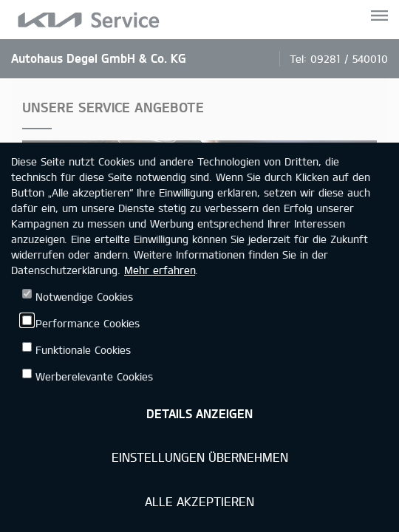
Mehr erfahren (160, 270)
